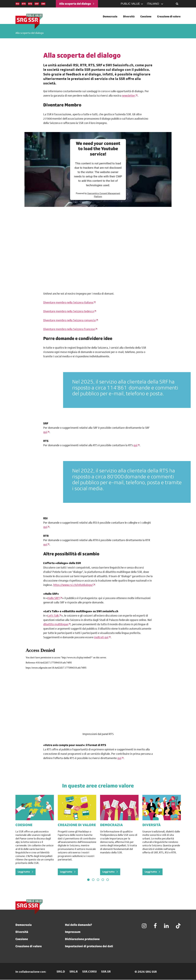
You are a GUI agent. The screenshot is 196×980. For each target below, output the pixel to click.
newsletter (128, 96)
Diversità (22, 932)
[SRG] (29, 21)
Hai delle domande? (78, 925)
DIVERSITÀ (152, 825)
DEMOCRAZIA (111, 825)
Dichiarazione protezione (82, 939)
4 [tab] (103, 880)
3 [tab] (98, 880)
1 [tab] (88, 880)
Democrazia (24, 925)
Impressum (73, 932)
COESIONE (24, 825)
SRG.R (74, 972)
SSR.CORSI (89, 972)
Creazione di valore (29, 947)
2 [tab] (93, 880)
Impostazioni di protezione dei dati (89, 947)
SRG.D (61, 972)
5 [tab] (108, 880)
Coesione (22, 939)
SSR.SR (106, 972)
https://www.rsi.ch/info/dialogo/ (73, 585)
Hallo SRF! (54, 598)
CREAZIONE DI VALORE (77, 825)
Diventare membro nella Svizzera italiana (68, 303)
